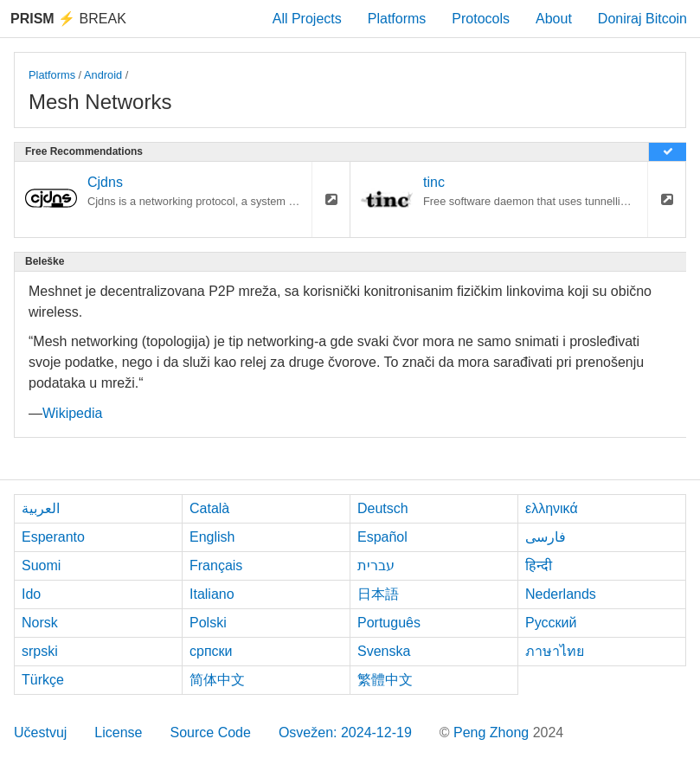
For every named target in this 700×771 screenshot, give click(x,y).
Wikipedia (72, 413)
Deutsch (383, 508)
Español (382, 537)
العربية (41, 508)
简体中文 (217, 680)
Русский (551, 623)
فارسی (546, 537)
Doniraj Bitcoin (642, 19)
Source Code (211, 732)
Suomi (41, 565)
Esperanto (53, 537)
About (554, 19)
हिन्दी (539, 565)
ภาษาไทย (555, 651)
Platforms (397, 19)
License (118, 732)
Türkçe (43, 680)
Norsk (40, 623)
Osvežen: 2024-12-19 (345, 732)
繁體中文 (385, 680)
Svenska (384, 651)
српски (211, 651)
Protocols (481, 19)
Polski (208, 623)
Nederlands (561, 594)
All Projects (307, 19)
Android (103, 75)
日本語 (378, 594)
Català (209, 508)
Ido (31, 594)
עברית (376, 565)
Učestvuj (40, 732)
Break (68, 19)
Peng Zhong (493, 732)
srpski (40, 651)
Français (216, 565)
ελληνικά (552, 508)
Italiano (212, 594)
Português (389, 623)
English (212, 537)
